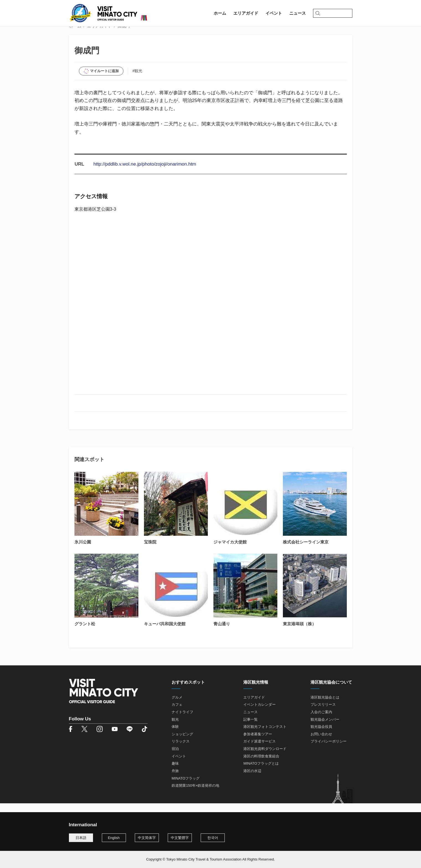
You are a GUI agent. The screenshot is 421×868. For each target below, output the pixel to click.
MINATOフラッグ (186, 787)
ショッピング (182, 743)
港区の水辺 (252, 780)
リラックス (181, 750)
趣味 (175, 772)
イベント (179, 765)
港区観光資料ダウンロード (265, 758)
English (114, 838)
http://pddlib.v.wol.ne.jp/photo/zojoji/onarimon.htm (145, 173)
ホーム (75, 35)
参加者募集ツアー (258, 743)
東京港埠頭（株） (299, 633)
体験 (175, 736)
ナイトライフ (182, 721)
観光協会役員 (321, 736)
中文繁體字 (180, 838)
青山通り (222, 633)
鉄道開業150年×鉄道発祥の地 (195, 795)
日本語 (81, 838)
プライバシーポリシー (329, 750)
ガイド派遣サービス (259, 750)
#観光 (138, 80)
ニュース (250, 721)
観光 (175, 728)
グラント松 (85, 633)
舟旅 (175, 780)
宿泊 (175, 758)
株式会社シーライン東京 (306, 551)
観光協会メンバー (325, 728)
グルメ (177, 706)
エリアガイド (99, 35)
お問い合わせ (321, 743)
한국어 (213, 838)
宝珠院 (150, 551)
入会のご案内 (321, 721)
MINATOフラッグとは (261, 772)
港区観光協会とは (325, 706)
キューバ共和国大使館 (165, 633)
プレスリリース (323, 714)
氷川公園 (83, 551)
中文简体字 (147, 838)
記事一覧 (250, 728)
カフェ (177, 714)
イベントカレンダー (259, 714)
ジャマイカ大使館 (230, 551)
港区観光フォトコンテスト (265, 736)
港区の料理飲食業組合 (261, 765)
